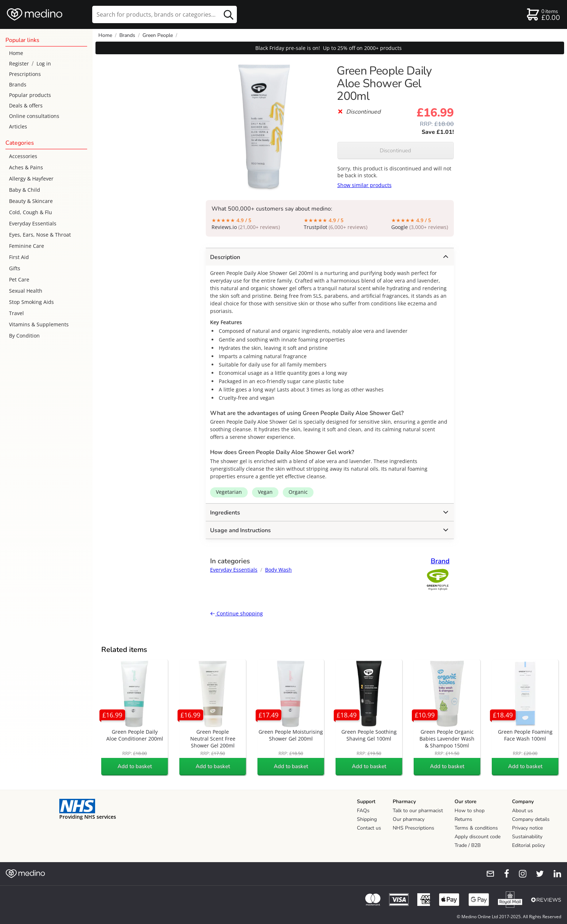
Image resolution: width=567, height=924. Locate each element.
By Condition (24, 336)
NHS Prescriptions (413, 828)
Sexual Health (26, 291)
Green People (158, 35)
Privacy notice (527, 828)
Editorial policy (528, 845)
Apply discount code (478, 837)
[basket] (543, 14)
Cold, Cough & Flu (31, 212)
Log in (44, 63)
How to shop (470, 811)
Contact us (369, 828)
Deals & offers (26, 105)
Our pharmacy (409, 819)
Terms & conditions (476, 828)
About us (523, 811)
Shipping (367, 819)
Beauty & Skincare (31, 201)
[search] (165, 14)
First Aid (19, 257)
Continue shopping (236, 613)
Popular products (30, 95)
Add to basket (135, 766)
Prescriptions (25, 74)
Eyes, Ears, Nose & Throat (40, 235)
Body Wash (278, 570)
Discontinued (395, 151)
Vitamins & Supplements (39, 324)
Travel (16, 313)
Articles (18, 126)
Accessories (23, 156)
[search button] (229, 14)
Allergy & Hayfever (31, 179)
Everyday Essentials (33, 223)
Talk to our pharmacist (418, 811)
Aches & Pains (26, 167)
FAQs (363, 811)
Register (19, 63)
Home (16, 53)
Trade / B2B (468, 845)
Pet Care (19, 279)
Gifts (15, 268)
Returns (463, 819)
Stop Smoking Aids (31, 302)
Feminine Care (27, 246)
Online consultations (34, 116)
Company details (531, 819)
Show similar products (364, 185)
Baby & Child (25, 190)
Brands (18, 84)
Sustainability (527, 837)
